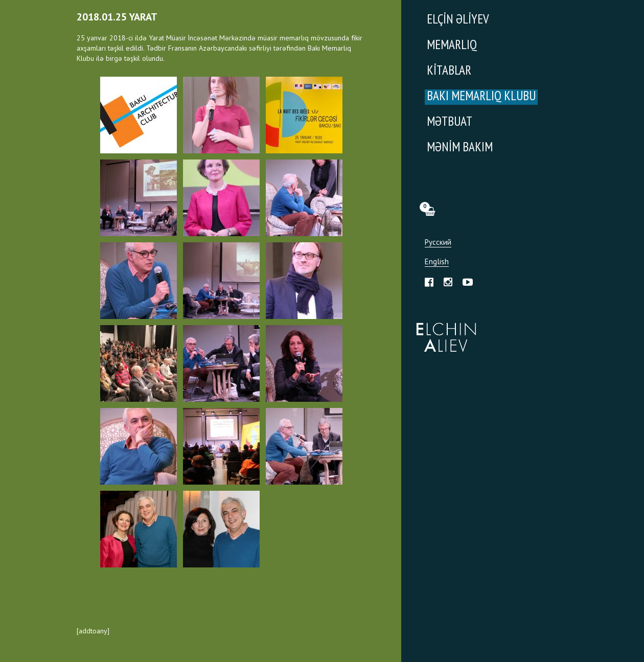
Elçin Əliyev (458, 20)
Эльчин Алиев (444, 332)
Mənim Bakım (460, 148)
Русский (438, 243)
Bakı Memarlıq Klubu (481, 97)
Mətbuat (450, 122)
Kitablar (449, 71)
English (437, 262)
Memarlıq (452, 46)
